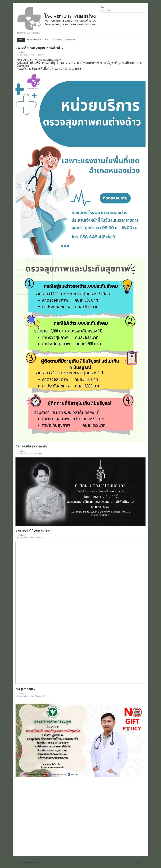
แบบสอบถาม (70, 40)
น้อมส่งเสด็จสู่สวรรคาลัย (31, 446)
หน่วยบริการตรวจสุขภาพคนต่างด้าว (39, 48)
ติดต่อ (47, 40)
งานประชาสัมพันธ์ (34, 40)
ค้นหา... (100, 9)
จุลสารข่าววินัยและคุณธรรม (34, 531)
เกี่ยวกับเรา (57, 40)
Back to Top (141, 863)
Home (21, 40)
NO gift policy (25, 689)
